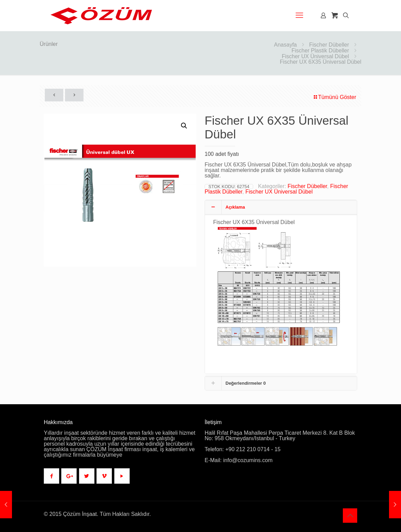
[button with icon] (51, 476)
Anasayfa (286, 45)
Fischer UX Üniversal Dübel (315, 56)
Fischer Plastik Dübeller (320, 51)
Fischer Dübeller (329, 45)
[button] (184, 126)
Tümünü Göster (334, 97)
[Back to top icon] (350, 516)
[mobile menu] (299, 15)
